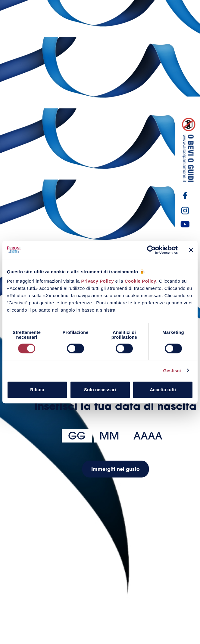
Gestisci (172, 371)
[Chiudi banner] (191, 250)
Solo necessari (100, 390)
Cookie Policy (141, 281)
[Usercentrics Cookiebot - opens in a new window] (151, 250)
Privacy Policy (97, 281)
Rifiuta (37, 390)
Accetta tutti (163, 390)
